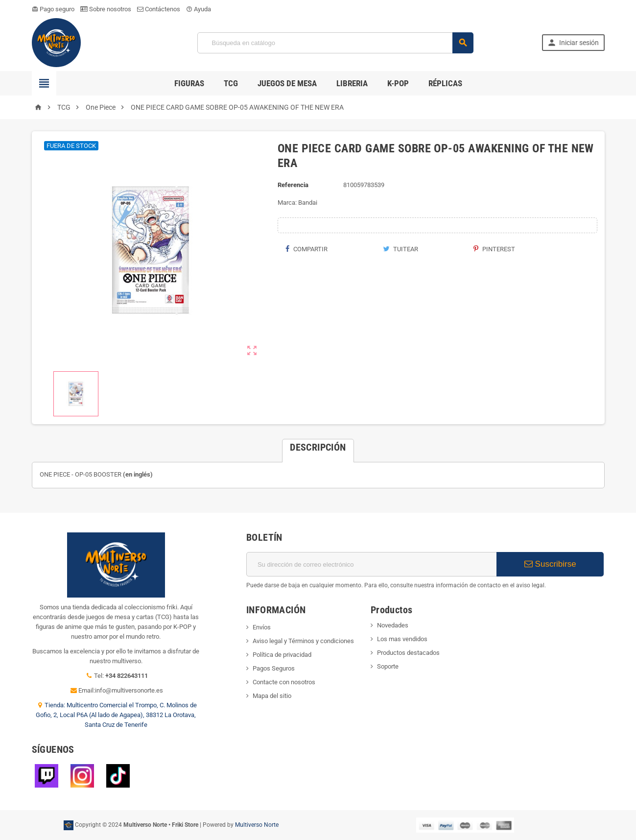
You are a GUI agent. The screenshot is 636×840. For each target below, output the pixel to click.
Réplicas (445, 83)
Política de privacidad (282, 655)
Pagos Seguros (274, 668)
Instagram (82, 776)
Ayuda (199, 9)
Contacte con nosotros (284, 682)
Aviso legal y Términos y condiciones (303, 641)
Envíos (262, 627)
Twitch (47, 776)
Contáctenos (159, 9)
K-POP (398, 83)
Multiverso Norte (257, 825)
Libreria (352, 83)
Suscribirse (550, 564)
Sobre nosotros (106, 9)
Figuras (189, 83)
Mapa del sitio (272, 696)
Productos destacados (408, 653)
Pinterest (494, 249)
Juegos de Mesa (287, 83)
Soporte (388, 666)
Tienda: (56, 705)
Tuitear (400, 249)
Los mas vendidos (402, 639)
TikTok (118, 776)
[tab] (318, 447)
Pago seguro (53, 9)
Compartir (306, 249)
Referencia (293, 185)
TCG (231, 83)
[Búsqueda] (335, 43)
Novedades (393, 625)
